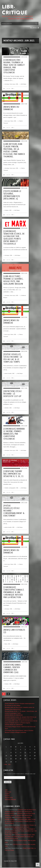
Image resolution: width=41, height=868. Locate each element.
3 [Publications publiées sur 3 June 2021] (20, 749)
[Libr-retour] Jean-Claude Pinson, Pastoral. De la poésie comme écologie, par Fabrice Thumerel (14, 150)
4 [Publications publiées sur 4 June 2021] (25, 749)
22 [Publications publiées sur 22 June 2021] (11, 759)
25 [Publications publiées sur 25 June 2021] (25, 759)
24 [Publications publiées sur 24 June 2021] (20, 759)
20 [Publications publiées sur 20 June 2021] (35, 756)
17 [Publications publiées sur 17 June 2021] (20, 756)
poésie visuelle (8, 373)
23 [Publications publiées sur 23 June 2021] (16, 759)
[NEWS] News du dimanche (11, 108)
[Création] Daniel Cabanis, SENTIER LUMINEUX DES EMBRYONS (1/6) (12, 669)
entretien (7, 408)
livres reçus (13, 84)
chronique (7, 84)
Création (7, 210)
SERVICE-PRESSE (10, 800)
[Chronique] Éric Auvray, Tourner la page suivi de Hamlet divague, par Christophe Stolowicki (14, 66)
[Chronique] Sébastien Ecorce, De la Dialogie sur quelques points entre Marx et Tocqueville (14, 238)
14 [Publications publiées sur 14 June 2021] (6, 756)
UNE (17, 84)
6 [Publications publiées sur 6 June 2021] (35, 749)
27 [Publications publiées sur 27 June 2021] (35, 759)
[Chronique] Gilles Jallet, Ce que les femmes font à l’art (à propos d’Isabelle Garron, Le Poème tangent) (20, 821)
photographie (12, 488)
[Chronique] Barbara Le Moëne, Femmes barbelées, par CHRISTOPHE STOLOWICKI (14, 434)
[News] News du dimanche (11, 322)
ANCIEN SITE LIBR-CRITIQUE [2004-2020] (20, 19)
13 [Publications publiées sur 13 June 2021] (35, 753)
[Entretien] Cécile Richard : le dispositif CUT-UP (13, 394)
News (12, 121)
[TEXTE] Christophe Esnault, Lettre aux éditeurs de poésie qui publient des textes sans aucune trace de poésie (20, 837)
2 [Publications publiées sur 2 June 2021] (16, 749)
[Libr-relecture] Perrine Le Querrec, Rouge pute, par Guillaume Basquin (13, 280)
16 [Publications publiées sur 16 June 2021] (16, 756)
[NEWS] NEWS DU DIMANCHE (14, 715)
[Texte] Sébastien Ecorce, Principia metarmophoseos (20, 704)
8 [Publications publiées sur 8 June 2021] (11, 753)
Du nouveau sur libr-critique (13, 705)
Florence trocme (9, 814)
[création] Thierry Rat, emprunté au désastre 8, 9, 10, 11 (13, 474)
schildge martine (9, 819)
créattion (7, 794)
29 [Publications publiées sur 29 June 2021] (11, 762)
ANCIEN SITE (9, 798)
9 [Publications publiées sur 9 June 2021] (16, 753)
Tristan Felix (8, 817)
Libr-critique (15, 10)
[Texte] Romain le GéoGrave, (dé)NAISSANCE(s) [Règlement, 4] (12, 195)
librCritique (24, 84)
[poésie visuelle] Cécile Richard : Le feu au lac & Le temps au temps (13, 358)
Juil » (9, 764)
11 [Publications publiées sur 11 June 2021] (25, 753)
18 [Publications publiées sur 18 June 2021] (25, 756)
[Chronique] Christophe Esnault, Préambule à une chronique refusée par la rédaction (14, 592)
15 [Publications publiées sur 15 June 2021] (11, 756)
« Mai (5, 764)
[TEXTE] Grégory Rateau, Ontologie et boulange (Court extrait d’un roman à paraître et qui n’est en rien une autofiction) (21, 831)
